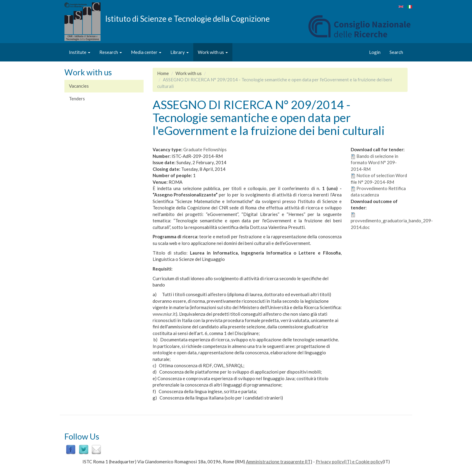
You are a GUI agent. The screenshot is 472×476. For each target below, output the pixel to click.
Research (111, 52)
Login (375, 52)
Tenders (77, 99)
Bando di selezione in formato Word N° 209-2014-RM (374, 163)
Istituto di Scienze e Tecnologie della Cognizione (187, 18)
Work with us (213, 52)
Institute (80, 52)
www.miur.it (164, 314)
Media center (146, 52)
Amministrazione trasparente (275, 462)
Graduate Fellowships (205, 149)
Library (180, 52)
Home (163, 73)
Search (396, 52)
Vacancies (79, 86)
